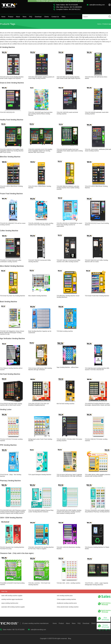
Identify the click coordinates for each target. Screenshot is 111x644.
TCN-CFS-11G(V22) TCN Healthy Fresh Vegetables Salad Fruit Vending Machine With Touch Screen (12, 151)
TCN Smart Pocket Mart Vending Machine (97, 296)
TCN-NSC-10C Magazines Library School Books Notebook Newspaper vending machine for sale (12, 333)
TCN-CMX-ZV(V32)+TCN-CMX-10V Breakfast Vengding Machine (39, 404)
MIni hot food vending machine (65, 404)
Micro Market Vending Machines (38, 296)
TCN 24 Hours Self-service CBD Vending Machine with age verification (40, 369)
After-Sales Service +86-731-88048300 (69, 7)
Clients (46, 17)
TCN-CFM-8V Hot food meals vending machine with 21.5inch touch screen (11, 404)
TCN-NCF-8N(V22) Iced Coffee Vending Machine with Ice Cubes (96, 261)
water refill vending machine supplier (12, 596)
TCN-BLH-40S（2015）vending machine (68, 583)
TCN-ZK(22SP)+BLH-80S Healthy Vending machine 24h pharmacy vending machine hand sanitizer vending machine (69, 512)
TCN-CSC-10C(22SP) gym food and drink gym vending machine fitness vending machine (40, 114)
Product (11, 17)
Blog (69, 639)
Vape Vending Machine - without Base (68, 367)
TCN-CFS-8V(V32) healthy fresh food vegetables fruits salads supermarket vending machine (70, 151)
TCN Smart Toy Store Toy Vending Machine (12, 296)
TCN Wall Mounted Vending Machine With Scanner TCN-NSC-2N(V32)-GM (97, 369)
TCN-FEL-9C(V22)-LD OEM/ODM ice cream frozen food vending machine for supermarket (69, 225)
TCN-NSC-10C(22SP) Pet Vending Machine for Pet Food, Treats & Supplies (41, 548)
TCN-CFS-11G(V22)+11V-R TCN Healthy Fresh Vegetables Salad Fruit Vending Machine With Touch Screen (40, 151)
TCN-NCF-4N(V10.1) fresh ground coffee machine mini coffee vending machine (68, 261)
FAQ (31, 17)
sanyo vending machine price (10, 603)
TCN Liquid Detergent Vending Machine (40, 475)
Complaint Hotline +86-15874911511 (68, 9)
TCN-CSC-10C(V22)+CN (7, 112)
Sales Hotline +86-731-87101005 (67, 5)
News (25, 17)
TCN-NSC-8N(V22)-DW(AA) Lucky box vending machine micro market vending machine (68, 188)
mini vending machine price (65, 596)
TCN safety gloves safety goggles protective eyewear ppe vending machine (98, 475)
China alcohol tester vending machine (68, 607)
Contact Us (55, 17)
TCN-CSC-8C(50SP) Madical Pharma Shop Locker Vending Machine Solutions (41, 511)
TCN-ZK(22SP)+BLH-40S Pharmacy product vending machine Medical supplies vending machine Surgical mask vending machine (13, 512)
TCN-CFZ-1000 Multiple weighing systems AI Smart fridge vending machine (41, 78)
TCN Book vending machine (65, 331)
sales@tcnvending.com (97, 5)
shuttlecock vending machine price (67, 603)
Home (3, 17)
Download (38, 17)
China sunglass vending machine (66, 599)
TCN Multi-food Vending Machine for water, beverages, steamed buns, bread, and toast (97, 404)
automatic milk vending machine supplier (13, 607)
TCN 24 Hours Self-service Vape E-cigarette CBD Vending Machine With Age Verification (69, 475)
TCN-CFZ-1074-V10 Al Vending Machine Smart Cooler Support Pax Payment (12, 78)
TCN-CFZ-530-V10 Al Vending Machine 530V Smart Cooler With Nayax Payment (68, 78)
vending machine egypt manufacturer (12, 599)
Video (64, 17)
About (18, 17)
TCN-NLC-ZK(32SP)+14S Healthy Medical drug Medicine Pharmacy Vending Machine (97, 511)
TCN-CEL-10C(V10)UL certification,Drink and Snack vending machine (98, 150)
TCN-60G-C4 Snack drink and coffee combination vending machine (11, 261)
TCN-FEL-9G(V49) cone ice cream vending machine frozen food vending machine (41, 224)
